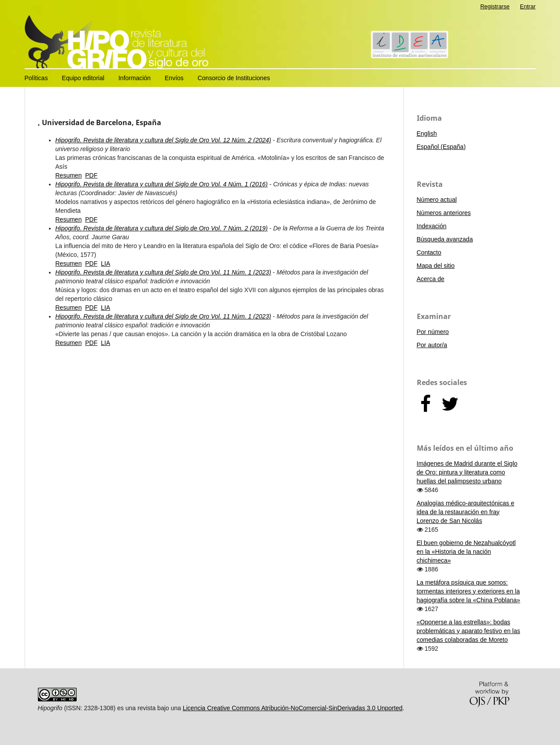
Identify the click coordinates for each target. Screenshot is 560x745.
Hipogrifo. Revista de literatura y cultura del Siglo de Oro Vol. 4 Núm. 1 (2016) (162, 184)
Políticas (36, 78)
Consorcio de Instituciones (234, 78)
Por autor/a (432, 345)
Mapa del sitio (436, 266)
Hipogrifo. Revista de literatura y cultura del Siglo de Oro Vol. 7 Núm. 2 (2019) (162, 228)
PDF (91, 175)
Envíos (174, 78)
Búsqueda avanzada (445, 239)
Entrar (528, 6)
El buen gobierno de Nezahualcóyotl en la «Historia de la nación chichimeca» (466, 552)
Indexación (432, 226)
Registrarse (495, 6)
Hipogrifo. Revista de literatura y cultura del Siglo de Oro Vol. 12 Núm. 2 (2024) (163, 140)
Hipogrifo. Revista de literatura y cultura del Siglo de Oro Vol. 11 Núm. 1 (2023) (163, 272)
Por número (433, 332)
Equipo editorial (83, 78)
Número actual (437, 200)
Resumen (69, 175)
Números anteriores (444, 213)
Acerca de (431, 279)
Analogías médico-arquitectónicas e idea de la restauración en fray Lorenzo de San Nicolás (466, 512)
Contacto (429, 252)
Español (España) (441, 147)
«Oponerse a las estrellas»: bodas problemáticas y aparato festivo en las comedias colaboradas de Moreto (469, 631)
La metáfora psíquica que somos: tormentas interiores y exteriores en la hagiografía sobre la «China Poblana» (469, 591)
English (427, 133)
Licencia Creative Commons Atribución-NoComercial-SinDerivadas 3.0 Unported (293, 708)
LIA (106, 263)
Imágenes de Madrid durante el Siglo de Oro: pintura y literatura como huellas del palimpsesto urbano (467, 472)
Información (135, 78)
